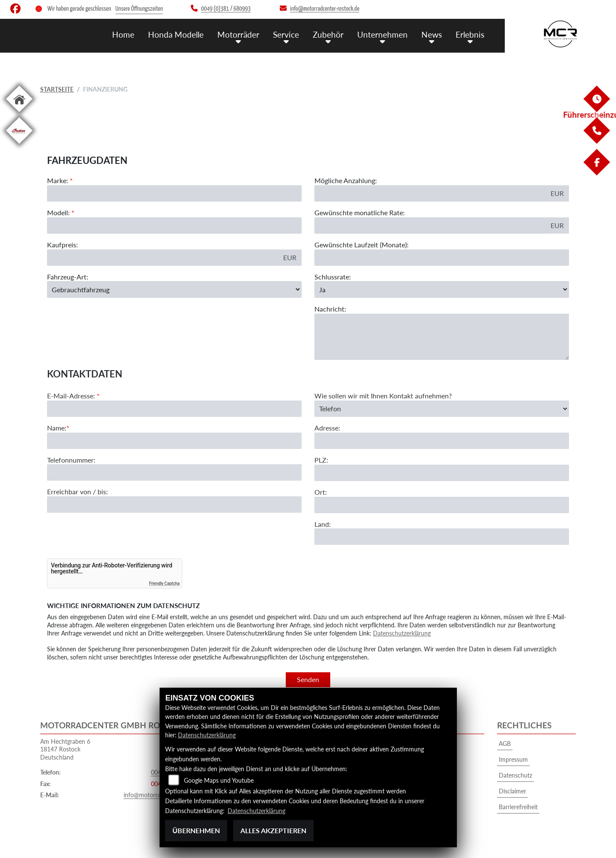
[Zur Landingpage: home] (19, 114)
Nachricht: (330, 309)
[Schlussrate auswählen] (442, 289)
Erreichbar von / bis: (77, 524)
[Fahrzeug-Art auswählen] (174, 289)
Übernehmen (196, 830)
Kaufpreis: (62, 245)
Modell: (58, 212)
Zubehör (328, 34)
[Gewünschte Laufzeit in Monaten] (442, 258)
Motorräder (238, 34)
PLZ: (321, 493)
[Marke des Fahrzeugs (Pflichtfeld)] (174, 193)
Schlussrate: (333, 277)
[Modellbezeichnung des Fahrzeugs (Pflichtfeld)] (174, 226)
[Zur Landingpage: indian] (19, 145)
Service (286, 34)
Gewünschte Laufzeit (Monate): (361, 245)
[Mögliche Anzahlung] (430, 193)
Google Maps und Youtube (219, 780)
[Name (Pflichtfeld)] (174, 473)
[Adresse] (442, 474)
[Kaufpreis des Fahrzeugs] (163, 258)
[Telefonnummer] (174, 505)
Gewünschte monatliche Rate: (360, 212)
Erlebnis (470, 34)
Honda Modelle (176, 34)
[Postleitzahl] (442, 506)
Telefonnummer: (71, 492)
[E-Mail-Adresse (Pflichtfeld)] (174, 442)
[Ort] (442, 537)
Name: (57, 461)
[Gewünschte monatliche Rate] (430, 226)
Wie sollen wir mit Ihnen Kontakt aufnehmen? (383, 429)
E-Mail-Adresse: (73, 429)
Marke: (58, 180)
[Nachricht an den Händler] (442, 337)
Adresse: (327, 461)
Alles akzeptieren (273, 830)
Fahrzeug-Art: (68, 277)
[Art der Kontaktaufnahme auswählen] (442, 442)
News (432, 34)
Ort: (321, 525)
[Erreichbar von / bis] (174, 537)
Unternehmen (382, 34)
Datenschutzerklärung (402, 633)
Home (123, 34)
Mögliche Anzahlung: (346, 180)
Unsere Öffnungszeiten (139, 9)
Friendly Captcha (164, 583)
